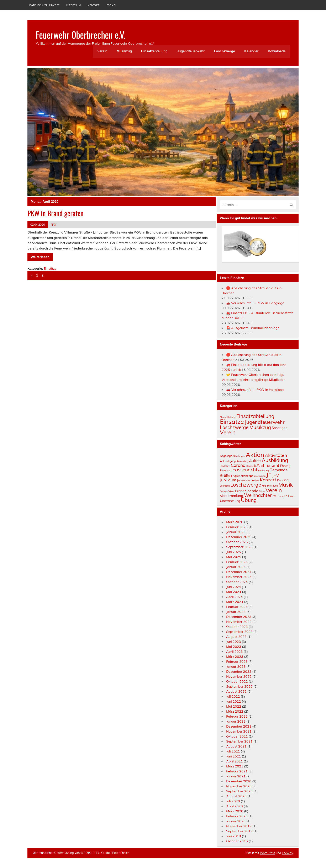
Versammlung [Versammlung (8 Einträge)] (232, 495)
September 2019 (239, 831)
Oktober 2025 (237, 542)
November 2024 (239, 577)
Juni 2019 (234, 836)
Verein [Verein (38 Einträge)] (274, 490)
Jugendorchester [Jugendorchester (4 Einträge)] (248, 480)
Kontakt (94, 5)
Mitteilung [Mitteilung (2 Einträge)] (272, 486)
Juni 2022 (234, 701)
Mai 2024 (234, 592)
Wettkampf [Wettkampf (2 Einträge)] (279, 496)
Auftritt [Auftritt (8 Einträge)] (255, 461)
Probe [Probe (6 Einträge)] (240, 491)
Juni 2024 (234, 587)
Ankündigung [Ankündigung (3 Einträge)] (228, 461)
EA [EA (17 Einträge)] (257, 465)
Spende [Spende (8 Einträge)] (252, 491)
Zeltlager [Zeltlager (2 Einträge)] (290, 496)
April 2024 (235, 597)
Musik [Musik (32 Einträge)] (286, 484)
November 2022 (239, 676)
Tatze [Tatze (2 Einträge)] (262, 491)
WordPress (267, 853)
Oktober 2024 (237, 582)
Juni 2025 (234, 552)
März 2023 (235, 657)
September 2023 (239, 632)
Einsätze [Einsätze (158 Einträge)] (232, 422)
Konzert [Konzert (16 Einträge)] (268, 480)
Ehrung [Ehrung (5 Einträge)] (285, 466)
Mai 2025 (234, 557)
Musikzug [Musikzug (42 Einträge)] (260, 427)
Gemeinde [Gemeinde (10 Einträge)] (278, 470)
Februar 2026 (237, 527)
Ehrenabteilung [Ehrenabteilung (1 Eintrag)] (228, 417)
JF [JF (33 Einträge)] (269, 475)
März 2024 (235, 602)
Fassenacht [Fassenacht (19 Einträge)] (245, 470)
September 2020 (239, 791)
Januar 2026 (236, 532)
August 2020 (236, 796)
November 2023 (239, 622)
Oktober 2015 (237, 841)
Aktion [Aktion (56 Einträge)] (255, 455)
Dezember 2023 (239, 617)
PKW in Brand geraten (56, 213)
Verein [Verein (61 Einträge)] (228, 432)
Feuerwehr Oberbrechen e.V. (81, 34)
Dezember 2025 (239, 537)
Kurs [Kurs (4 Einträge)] (280, 480)
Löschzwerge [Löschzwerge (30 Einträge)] (234, 427)
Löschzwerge (224, 51)
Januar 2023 (236, 666)
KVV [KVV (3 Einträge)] (287, 480)
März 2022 (235, 711)
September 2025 (239, 547)
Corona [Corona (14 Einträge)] (238, 465)
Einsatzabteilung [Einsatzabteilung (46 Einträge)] (255, 416)
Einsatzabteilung (154, 51)
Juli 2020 (233, 801)
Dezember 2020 (239, 781)
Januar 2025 (236, 567)
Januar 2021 (236, 776)
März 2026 (235, 522)
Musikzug (124, 51)
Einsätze (50, 269)
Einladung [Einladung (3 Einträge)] (226, 470)
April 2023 (235, 652)
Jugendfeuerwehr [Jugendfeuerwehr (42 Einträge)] (265, 422)
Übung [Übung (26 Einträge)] (249, 500)
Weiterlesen (40, 257)
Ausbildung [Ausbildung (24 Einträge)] (275, 460)
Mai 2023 (234, 647)
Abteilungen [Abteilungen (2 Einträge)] (239, 456)
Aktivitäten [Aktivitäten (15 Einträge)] (276, 455)
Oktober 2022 (237, 681)
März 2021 (235, 766)
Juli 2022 (233, 696)
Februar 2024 (237, 607)
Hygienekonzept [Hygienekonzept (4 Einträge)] (242, 476)
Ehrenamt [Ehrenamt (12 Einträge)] (270, 465)
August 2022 (236, 691)
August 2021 (236, 746)
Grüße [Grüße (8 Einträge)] (225, 475)
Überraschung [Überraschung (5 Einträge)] (230, 501)
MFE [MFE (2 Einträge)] (264, 486)
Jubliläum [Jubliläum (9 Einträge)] (228, 480)
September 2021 (239, 741)
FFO (53, 224)
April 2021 (235, 761)
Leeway (287, 853)
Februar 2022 (237, 716)
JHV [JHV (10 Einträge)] (276, 475)
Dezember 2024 (239, 572)
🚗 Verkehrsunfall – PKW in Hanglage (255, 303)
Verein (102, 51)
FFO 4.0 (111, 5)
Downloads (277, 51)
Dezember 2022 (239, 671)
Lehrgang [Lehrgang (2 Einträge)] (225, 486)
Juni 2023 (234, 642)
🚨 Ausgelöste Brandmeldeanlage (253, 328)
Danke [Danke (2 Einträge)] (250, 466)
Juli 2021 (233, 751)
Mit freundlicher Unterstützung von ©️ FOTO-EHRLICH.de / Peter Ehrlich (81, 853)
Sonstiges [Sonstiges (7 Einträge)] (279, 428)
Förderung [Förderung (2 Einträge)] (263, 471)
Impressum (73, 5)
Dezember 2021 (239, 726)
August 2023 (236, 637)
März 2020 (235, 811)
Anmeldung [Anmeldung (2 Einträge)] (242, 461)
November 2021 (239, 731)
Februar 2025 (237, 562)
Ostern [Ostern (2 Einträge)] (231, 491)
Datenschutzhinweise (44, 5)
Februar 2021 (237, 771)
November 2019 (239, 826)
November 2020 (239, 786)
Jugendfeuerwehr (191, 51)
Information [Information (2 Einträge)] (260, 476)
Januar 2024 (236, 612)
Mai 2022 (234, 706)
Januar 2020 (236, 821)
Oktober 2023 (237, 627)
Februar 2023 (237, 661)
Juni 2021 (234, 756)
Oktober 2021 (237, 736)
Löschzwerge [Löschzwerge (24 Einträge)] (246, 485)
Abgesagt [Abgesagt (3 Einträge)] (226, 456)
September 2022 (239, 686)
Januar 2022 (236, 721)
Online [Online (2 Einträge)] (223, 491)
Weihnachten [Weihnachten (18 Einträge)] (258, 495)
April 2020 (235, 806)
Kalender (251, 51)
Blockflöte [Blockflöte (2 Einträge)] (225, 466)
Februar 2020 (237, 816)
